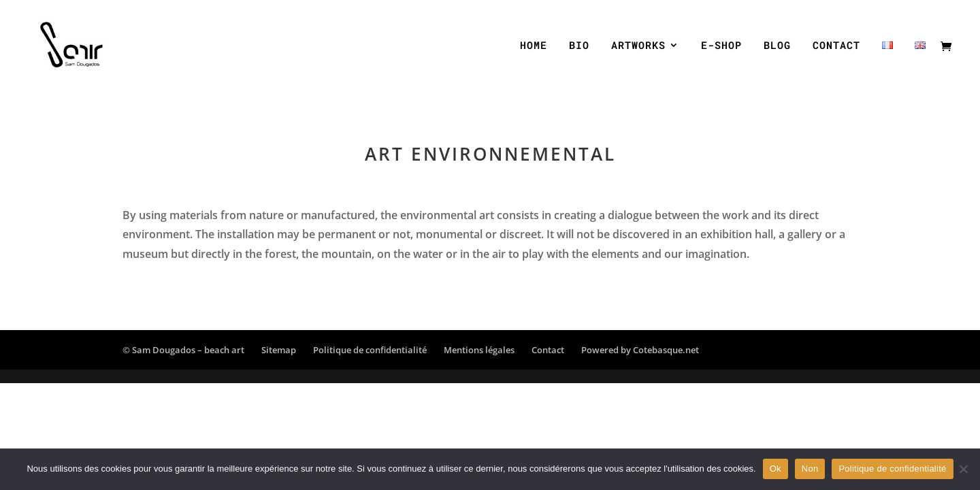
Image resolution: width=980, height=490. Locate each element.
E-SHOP (721, 46)
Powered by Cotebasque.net (640, 350)
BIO (579, 46)
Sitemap (279, 350)
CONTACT (836, 46)
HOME (534, 46)
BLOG (777, 46)
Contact (548, 350)
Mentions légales (479, 350)
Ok (775, 469)
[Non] (963, 469)
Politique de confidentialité (370, 350)
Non (810, 469)
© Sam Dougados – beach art (183, 350)
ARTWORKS (638, 46)
